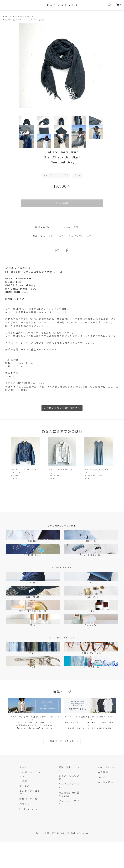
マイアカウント (107, 793)
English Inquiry (29, 835)
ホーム (23, 793)
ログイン (103, 803)
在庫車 (23, 806)
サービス (25, 811)
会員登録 (103, 798)
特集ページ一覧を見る (62, 767)
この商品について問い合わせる (62, 433)
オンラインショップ (10, 17)
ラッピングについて (80, 262)
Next (100, 65)
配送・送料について (47, 253)
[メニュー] (5, 5)
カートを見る (105, 808)
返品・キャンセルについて (48, 262)
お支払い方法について (76, 253)
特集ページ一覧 (28, 825)
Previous (24, 65)
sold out (62, 229)
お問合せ (25, 830)
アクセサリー (31, 17)
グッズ (22, 17)
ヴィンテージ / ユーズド (28, 20)
